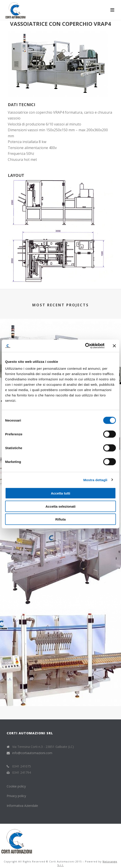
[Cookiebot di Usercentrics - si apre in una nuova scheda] (85, 346)
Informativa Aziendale (22, 806)
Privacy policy (16, 796)
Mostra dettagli (95, 480)
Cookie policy (17, 786)
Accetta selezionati (60, 506)
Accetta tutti (61, 493)
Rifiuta (61, 519)
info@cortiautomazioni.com (32, 753)
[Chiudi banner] (114, 346)
